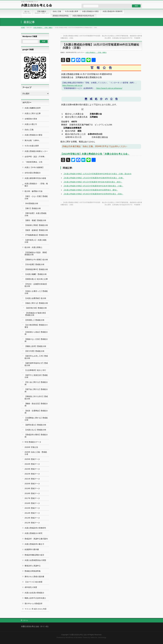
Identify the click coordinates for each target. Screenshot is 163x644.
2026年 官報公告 (31, 447)
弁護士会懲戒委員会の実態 (35, 560)
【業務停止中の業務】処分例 (36, 260)
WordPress (70, 638)
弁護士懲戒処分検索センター (36, 151)
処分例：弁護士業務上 (33, 247)
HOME (23, 28)
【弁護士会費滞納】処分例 (35, 298)
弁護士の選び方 (31, 124)
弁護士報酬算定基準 (33, 108)
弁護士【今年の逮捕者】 (34, 167)
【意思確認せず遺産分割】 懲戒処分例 (36, 314)
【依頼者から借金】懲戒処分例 (36, 333)
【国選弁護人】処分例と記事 (36, 279)
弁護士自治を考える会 (36, 5)
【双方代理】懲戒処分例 (34, 351)
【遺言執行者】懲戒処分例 (36, 308)
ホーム (26, 620)
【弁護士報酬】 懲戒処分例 (36, 274)
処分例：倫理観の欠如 (33, 191)
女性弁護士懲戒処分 (33, 173)
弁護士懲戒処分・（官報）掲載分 (43, 28)
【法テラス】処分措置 (33, 582)
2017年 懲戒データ (32, 498)
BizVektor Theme (82, 638)
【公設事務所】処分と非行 (35, 370)
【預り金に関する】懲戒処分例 (36, 383)
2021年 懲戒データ (32, 479)
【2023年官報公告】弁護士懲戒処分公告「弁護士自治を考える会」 (95, 154)
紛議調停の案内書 (32, 549)
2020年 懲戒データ (32, 484)
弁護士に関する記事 (33, 113)
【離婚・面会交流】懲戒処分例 (36, 405)
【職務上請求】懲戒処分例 (35, 346)
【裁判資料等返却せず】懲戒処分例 (36, 364)
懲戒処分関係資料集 (33, 571)
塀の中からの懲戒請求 (33, 604)
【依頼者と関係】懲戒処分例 (36, 225)
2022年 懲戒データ (32, 474)
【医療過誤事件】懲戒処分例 (36, 269)
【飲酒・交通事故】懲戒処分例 (36, 412)
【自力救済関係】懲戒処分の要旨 (36, 326)
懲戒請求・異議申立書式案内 (36, 539)
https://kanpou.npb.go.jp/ (72, 85)
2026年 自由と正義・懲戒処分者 (36, 453)
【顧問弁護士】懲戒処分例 (35, 425)
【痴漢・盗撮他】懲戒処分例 (36, 230)
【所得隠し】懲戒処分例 (34, 320)
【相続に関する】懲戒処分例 (36, 303)
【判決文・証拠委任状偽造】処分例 (36, 285)
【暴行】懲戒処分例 (33, 208)
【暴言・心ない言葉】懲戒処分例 (36, 197)
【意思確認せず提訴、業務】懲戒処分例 (36, 254)
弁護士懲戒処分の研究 (33, 533)
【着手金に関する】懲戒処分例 (36, 390)
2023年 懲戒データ (32, 469)
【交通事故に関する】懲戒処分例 (36, 419)
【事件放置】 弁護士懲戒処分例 (36, 214)
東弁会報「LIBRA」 (33, 140)
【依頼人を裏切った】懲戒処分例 (36, 292)
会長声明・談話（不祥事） (35, 157)
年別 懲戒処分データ (33, 442)
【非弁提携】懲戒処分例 (34, 264)
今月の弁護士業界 (32, 146)
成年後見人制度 (31, 587)
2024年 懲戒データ (32, 464)
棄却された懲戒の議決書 (34, 577)
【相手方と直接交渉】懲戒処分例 (36, 376)
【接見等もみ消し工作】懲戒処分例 (36, 357)
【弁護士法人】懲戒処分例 (35, 430)
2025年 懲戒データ (32, 459)
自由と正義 (29, 130)
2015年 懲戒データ (32, 508)
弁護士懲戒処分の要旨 (33, 135)
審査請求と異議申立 (33, 566)
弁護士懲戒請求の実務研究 (35, 528)
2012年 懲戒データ (32, 523)
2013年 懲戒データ (32, 518)
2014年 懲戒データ (32, 513)
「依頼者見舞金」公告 (33, 162)
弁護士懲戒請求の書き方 (34, 544)
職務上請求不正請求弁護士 (35, 598)
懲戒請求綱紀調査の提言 (34, 555)
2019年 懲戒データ (32, 488)
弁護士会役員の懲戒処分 (34, 593)
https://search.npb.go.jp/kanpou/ (109, 88)
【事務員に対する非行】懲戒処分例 (36, 397)
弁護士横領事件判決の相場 (35, 178)
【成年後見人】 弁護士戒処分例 (36, 241)
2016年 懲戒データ (32, 503)
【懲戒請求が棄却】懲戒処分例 (36, 436)
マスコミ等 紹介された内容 (36, 609)
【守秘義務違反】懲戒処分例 (36, 235)
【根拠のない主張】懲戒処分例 (36, 340)
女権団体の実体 (31, 119)
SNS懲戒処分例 (32, 203)
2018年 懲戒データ (32, 493)
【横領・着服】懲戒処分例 (35, 220)
